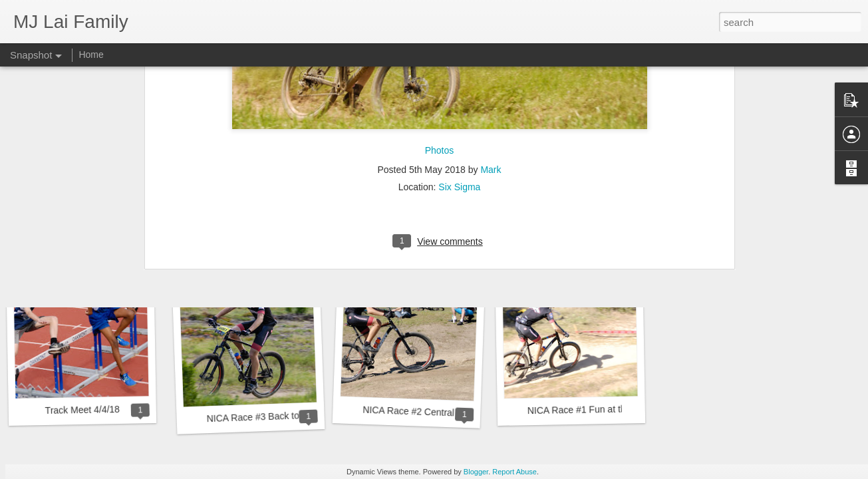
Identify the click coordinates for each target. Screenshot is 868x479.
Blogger (476, 472)
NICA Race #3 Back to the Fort (270, 417)
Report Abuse (514, 472)
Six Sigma (459, 89)
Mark (491, 72)
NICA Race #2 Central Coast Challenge (444, 413)
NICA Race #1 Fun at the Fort (589, 409)
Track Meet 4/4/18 (83, 410)
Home (91, 55)
